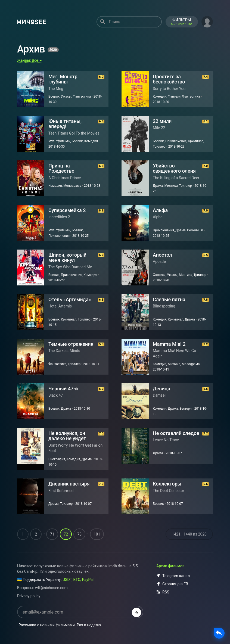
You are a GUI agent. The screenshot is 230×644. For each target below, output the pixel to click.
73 (79, 534)
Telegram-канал (173, 576)
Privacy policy (29, 596)
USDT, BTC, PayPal (78, 580)
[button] (207, 21)
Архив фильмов (170, 566)
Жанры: (29, 60)
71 (52, 534)
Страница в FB (172, 584)
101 (97, 534)
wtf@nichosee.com (51, 588)
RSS (163, 592)
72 (66, 534)
